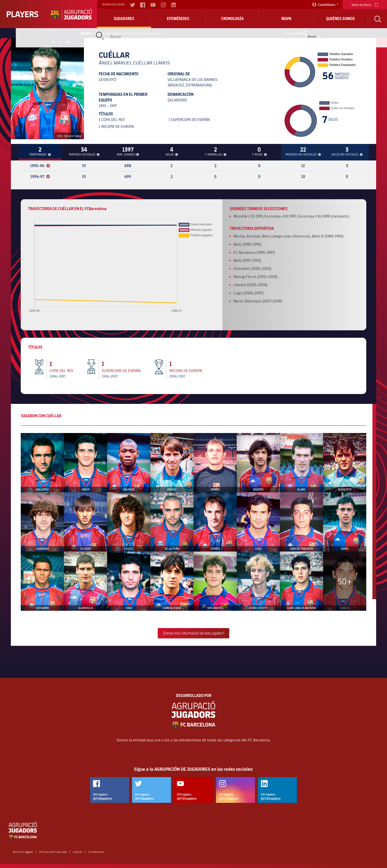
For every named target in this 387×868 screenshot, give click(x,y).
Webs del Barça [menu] (365, 4)
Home (86, 33)
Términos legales (23, 852)
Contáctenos (96, 852)
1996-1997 (58, 376)
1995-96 (40, 166)
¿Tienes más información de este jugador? (193, 633)
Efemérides (178, 19)
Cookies (78, 852)
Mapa (286, 19)
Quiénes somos (340, 19)
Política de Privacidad (53, 852)
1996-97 (40, 177)
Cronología (232, 19)
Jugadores (124, 19)
